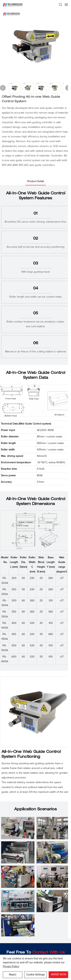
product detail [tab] (35, 181)
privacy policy (11, 966)
